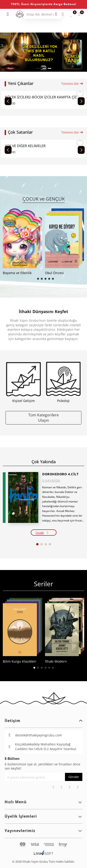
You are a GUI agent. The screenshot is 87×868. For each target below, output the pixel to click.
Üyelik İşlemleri (43, 816)
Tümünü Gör (72, 84)
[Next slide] (81, 101)
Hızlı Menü (43, 802)
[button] (38, 68)
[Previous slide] (8, 101)
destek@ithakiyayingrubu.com (39, 735)
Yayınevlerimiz (43, 831)
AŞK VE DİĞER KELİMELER (25, 146)
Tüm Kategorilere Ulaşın (43, 418)
